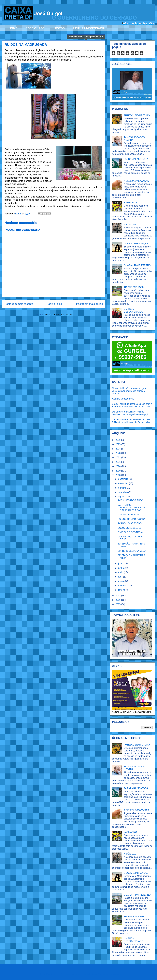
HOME (13, 28)
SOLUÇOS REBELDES (130, 528)
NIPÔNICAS (130, 225)
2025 (118, 444)
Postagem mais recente (19, 304)
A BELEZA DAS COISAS (136, 181)
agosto (122, 497)
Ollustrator (92, 974)
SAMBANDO (130, 203)
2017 (118, 596)
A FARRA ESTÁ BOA (128, 515)
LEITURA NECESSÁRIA (89, 28)
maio (121, 572)
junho (121, 568)
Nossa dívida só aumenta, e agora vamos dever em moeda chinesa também (129, 391)
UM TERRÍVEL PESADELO (132, 551)
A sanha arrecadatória (123, 399)
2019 (118, 471)
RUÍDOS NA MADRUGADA (132, 519)
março (122, 581)
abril (121, 577)
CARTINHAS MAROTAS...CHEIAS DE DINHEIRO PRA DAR (131, 508)
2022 (118, 457)
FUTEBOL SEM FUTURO (137, 115)
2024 (118, 449)
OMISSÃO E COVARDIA (130, 532)
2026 (118, 440)
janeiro (122, 590)
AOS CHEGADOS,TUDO (130, 500)
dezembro (124, 479)
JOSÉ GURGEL (36, 28)
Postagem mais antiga (90, 304)
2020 (118, 466)
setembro (123, 492)
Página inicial (55, 304)
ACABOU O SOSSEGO (130, 523)
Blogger (117, 974)
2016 (118, 600)
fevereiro (123, 586)
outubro (122, 488)
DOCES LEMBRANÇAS (136, 244)
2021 (118, 462)
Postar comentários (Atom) (58, 315)
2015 (118, 604)
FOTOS (60, 28)
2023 (118, 453)
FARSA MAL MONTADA (136, 159)
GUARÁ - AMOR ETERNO (137, 265)
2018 (118, 475)
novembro (124, 483)
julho (121, 563)
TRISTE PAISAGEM (134, 287)
